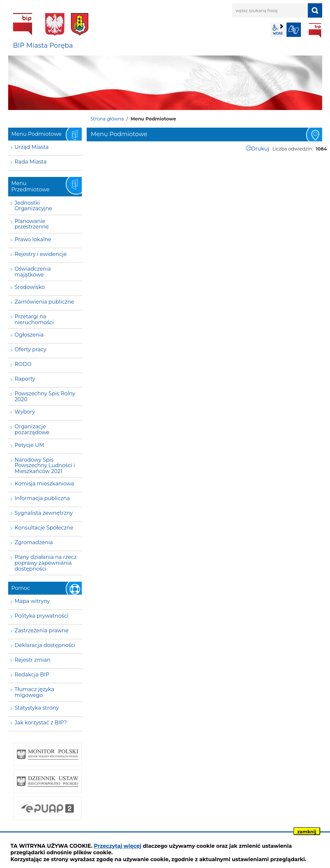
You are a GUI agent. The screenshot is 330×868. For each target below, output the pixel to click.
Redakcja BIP (32, 675)
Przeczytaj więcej (118, 846)
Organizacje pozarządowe (32, 429)
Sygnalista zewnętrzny (44, 513)
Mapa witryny (32, 601)
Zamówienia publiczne (44, 302)
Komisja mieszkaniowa (44, 484)
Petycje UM (30, 445)
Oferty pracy (31, 349)
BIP (315, 30)
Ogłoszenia (29, 335)
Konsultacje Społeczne (44, 528)
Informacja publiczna (42, 498)
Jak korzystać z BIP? (41, 723)
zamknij (307, 832)
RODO (23, 364)
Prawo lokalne (33, 239)
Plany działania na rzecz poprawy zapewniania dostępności (46, 563)
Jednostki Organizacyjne (34, 206)
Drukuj (260, 149)
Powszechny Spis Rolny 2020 (45, 396)
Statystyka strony (37, 708)
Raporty (25, 379)
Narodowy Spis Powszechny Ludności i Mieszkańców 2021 (45, 466)
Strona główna (107, 119)
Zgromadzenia (34, 542)
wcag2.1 (278, 30)
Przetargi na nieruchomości (34, 319)
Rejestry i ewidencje (41, 254)
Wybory (25, 412)
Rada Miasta (31, 162)
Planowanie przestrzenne (32, 224)
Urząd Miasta (32, 147)
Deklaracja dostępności (45, 645)
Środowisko (30, 287)
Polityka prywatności (42, 616)
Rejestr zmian (33, 660)
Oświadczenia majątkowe (33, 272)
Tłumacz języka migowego (35, 692)
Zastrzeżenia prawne (42, 631)
